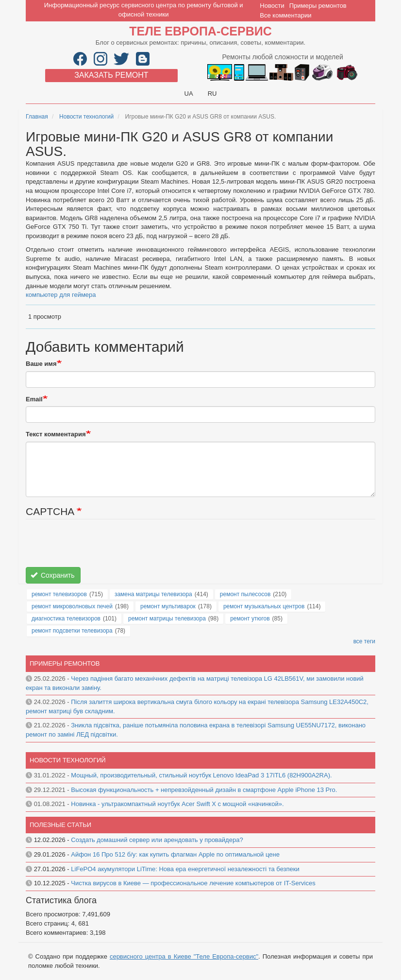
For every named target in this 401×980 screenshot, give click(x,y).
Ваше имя (41, 364)
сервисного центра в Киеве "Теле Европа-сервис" (184, 956)
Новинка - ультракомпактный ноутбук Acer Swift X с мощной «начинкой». (177, 804)
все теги (364, 641)
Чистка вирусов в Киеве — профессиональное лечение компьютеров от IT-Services (193, 883)
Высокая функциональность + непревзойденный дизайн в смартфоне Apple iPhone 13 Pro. (204, 790)
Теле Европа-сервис (200, 31)
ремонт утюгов (250, 619)
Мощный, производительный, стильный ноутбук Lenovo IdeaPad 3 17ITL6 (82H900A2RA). (201, 775)
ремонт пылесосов (245, 594)
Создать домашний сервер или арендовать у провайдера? (157, 840)
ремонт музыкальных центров (264, 606)
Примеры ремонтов (318, 6)
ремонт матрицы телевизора (167, 619)
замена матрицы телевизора (153, 594)
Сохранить (53, 575)
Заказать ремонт (111, 75)
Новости (272, 6)
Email (34, 399)
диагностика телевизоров (66, 619)
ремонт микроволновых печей (72, 606)
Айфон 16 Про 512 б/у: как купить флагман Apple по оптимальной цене (175, 854)
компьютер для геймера (61, 295)
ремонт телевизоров (59, 594)
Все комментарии (285, 15)
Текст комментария (56, 434)
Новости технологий (86, 117)
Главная (37, 117)
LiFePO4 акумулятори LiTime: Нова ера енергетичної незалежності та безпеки (185, 869)
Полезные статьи (60, 825)
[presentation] (100, 548)
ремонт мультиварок (168, 606)
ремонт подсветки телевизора (72, 631)
